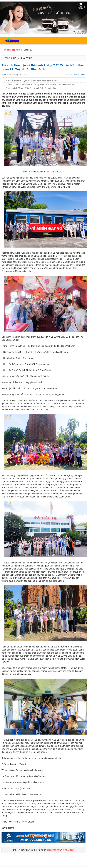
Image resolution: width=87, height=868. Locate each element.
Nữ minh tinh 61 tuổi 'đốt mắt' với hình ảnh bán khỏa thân (31, 88)
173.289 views (80, 74)
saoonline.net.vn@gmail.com (60, 850)
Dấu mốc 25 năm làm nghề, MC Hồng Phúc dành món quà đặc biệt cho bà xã (40, 84)
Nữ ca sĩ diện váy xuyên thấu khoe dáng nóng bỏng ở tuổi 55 (33, 81)
